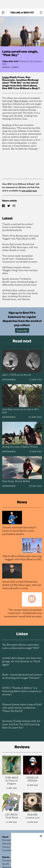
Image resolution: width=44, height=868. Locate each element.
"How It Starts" (21, 101)
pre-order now (29, 190)
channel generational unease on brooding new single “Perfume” (22, 676)
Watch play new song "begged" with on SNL (20, 237)
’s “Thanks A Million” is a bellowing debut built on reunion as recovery (22, 691)
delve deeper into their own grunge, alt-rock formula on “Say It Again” (22, 661)
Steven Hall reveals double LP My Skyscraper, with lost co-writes (20, 247)
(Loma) (15, 67)
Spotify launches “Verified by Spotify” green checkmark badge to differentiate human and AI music (20, 282)
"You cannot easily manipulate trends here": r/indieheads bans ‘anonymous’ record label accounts (20, 259)
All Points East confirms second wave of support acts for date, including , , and (20, 295)
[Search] (3, 13)
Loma (5, 77)
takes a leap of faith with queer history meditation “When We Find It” (22, 708)
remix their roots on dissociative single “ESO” (21, 647)
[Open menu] (41, 13)
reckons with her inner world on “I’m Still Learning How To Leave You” (21, 725)
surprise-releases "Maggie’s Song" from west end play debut (20, 270)
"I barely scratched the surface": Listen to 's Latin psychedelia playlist (18, 227)
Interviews (9, 380)
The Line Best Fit (22, 12)
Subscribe (22, 330)
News (6, 67)
